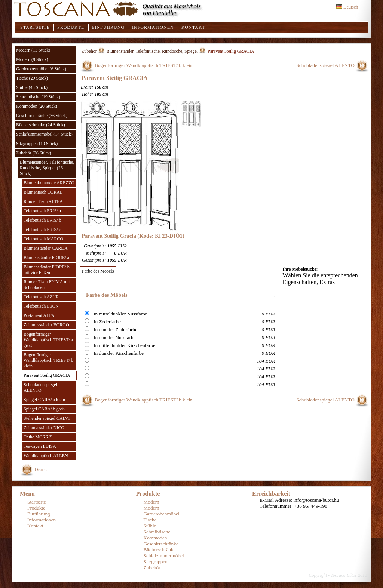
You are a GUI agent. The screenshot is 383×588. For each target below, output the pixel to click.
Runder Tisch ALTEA (43, 201)
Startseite (35, 27)
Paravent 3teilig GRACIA (47, 375)
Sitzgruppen (156, 562)
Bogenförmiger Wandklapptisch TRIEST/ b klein (48, 360)
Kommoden (155, 538)
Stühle (150, 526)
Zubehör (89, 51)
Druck (41, 469)
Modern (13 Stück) (33, 50)
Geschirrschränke (161, 544)
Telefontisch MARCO (43, 239)
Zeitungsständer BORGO (46, 325)
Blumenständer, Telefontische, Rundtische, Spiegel (152, 51)
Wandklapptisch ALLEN (46, 456)
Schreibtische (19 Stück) (38, 97)
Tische (150, 520)
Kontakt (193, 27)
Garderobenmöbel (162, 514)
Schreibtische (157, 532)
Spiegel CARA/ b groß (44, 409)
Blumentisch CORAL (43, 192)
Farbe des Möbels (98, 271)
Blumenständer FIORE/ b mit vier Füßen (47, 270)
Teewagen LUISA (40, 446)
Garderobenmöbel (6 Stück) (41, 69)
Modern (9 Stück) (32, 59)
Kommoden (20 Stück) (37, 106)
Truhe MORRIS (38, 437)
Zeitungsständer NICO (44, 428)
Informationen (153, 27)
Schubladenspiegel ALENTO (40, 387)
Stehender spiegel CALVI (47, 418)
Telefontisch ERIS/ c (42, 230)
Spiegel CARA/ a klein (44, 400)
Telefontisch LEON (41, 306)
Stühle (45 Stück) (32, 87)
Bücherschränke (160, 550)
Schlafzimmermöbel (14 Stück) (44, 134)
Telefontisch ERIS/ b (42, 220)
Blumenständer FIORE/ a (46, 258)
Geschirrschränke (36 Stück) (42, 116)
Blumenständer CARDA (46, 248)
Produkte (71, 27)
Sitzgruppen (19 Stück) (37, 144)
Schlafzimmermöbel (164, 556)
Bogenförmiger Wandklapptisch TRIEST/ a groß (48, 340)
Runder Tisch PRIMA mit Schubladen (47, 285)
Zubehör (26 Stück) (34, 153)
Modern (151, 502)
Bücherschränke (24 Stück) (41, 125)
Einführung (108, 27)
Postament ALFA (39, 315)
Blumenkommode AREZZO (49, 183)
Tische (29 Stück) (32, 78)
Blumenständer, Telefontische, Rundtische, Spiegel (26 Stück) (47, 168)
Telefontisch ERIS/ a (42, 211)
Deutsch (347, 7)
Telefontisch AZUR (41, 297)
